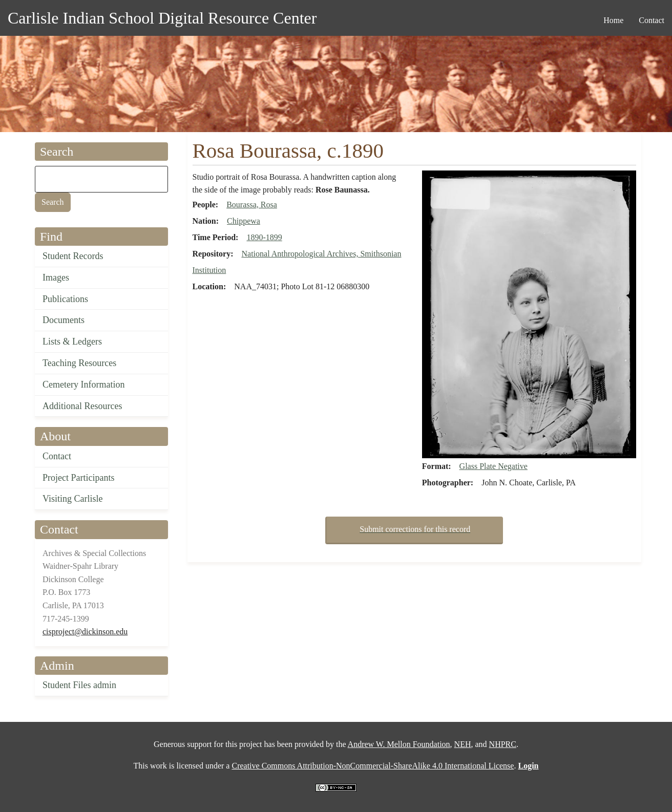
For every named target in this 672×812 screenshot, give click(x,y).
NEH (463, 744)
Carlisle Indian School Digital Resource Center (162, 18)
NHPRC (503, 744)
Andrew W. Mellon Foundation (399, 744)
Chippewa (244, 221)
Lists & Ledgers (72, 341)
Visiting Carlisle (72, 499)
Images (56, 277)
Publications (65, 299)
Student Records (73, 256)
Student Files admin (79, 685)
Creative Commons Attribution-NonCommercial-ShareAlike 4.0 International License (373, 766)
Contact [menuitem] (652, 20)
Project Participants (78, 478)
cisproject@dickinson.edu (85, 632)
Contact (57, 456)
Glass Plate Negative (493, 466)
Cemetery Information (83, 384)
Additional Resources (82, 406)
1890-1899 (264, 237)
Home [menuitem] (613, 20)
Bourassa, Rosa (252, 205)
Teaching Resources (79, 363)
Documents (64, 320)
